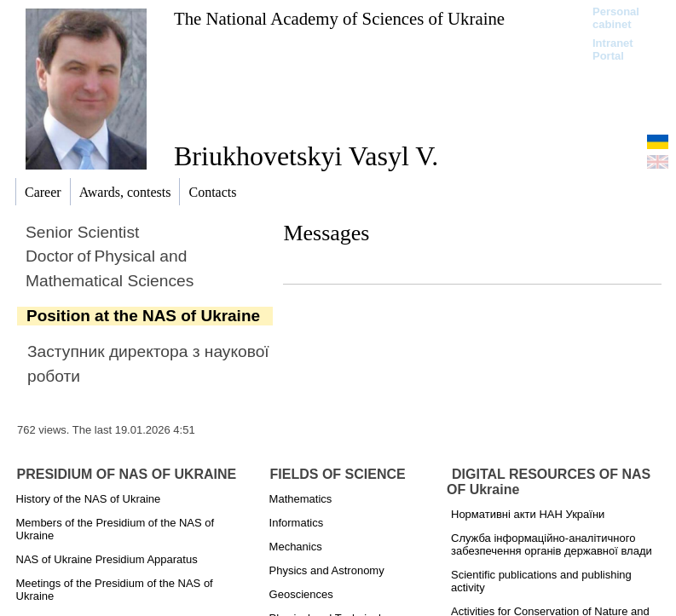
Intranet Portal (613, 49)
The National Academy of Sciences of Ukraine (339, 18)
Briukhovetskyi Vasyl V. (306, 156)
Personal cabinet (616, 18)
